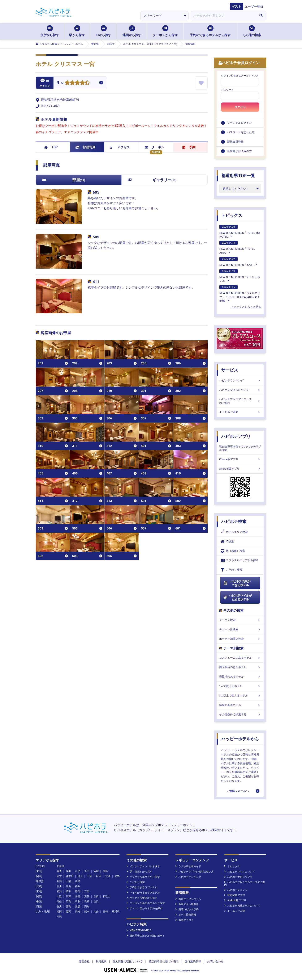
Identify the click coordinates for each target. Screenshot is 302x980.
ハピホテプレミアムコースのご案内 (240, 401)
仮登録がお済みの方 (239, 151)
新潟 (59, 881)
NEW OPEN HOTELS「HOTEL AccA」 (237, 247)
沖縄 (59, 917)
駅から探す (77, 31)
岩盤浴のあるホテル (240, 677)
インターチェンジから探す (143, 866)
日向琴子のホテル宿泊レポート (146, 936)
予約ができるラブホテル (142, 887)
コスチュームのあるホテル (240, 658)
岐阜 (68, 891)
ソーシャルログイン (239, 123)
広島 (68, 901)
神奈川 (70, 876)
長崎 (78, 912)
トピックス (232, 215)
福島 (105, 871)
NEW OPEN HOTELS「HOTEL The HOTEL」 (240, 231)
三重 (87, 891)
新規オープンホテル (188, 899)
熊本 (87, 912)
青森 (59, 871)
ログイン (240, 107)
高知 (87, 906)
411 (96, 282)
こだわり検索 (232, 570)
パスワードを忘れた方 (241, 132)
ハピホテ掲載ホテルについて (242, 906)
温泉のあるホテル (240, 705)
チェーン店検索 (240, 629)
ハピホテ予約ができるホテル (237, 583)
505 (96, 237)
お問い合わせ (215, 961)
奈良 (96, 896)
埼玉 (80, 876)
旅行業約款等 (193, 961)
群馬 (117, 876)
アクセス (120, 147)
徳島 (68, 906)
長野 (78, 881)
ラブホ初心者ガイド (188, 866)
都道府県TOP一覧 (238, 176)
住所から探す (50, 31)
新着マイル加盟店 (187, 904)
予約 (189, 147)
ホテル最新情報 (186, 915)
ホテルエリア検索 (234, 532)
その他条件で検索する (240, 714)
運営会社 (84, 961)
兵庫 (68, 896)
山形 (78, 871)
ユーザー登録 (254, 7)
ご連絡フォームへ (238, 791)
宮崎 (105, 912)
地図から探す (132, 31)
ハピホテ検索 (234, 522)
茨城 (108, 876)
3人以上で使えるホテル (240, 696)
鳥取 (78, 901)
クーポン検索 (240, 620)
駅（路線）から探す (139, 872)
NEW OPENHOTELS (139, 930)
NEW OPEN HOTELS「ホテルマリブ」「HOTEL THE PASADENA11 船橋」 (240, 294)
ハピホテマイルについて (240, 390)
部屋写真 (85, 147)
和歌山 (107, 896)
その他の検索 (252, 31)
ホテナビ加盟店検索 (240, 639)
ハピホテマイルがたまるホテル (237, 598)
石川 (59, 886)
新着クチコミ (184, 920)
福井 (78, 886)
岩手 (87, 871)
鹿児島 (116, 912)
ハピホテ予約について (238, 877)
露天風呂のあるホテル (240, 667)
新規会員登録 (235, 142)
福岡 (59, 912)
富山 (68, 886)
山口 (96, 901)
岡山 (59, 901)
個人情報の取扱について (128, 961)
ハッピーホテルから (240, 739)
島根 (87, 901)
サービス (230, 370)
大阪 (59, 896)
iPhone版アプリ (240, 459)
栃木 (99, 876)
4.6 (60, 83)
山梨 (68, 881)
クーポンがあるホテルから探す (146, 903)
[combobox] (223, 16)
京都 (78, 896)
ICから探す (103, 31)
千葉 (89, 876)
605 (96, 192)
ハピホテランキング (240, 380)
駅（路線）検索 (233, 551)
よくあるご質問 (240, 412)
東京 (59, 876)
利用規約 (101, 961)
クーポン (154, 147)
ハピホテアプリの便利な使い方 (195, 872)
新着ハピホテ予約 (187, 909)
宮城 (96, 871)
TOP (51, 147)
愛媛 (78, 906)
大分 (96, 912)
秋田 (68, 871)
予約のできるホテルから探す (210, 31)
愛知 (59, 891)
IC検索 (227, 542)
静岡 (78, 891)
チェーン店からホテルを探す (144, 908)
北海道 (60, 866)
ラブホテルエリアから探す (240, 560)
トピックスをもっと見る (246, 307)
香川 (59, 906)
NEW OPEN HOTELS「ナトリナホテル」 (240, 276)
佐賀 (68, 912)
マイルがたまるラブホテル (143, 893)
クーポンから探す (165, 31)
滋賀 (87, 896)
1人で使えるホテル (240, 686)
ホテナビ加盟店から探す (142, 898)
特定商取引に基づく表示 (164, 961)
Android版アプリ (240, 469)
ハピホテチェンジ (236, 890)
